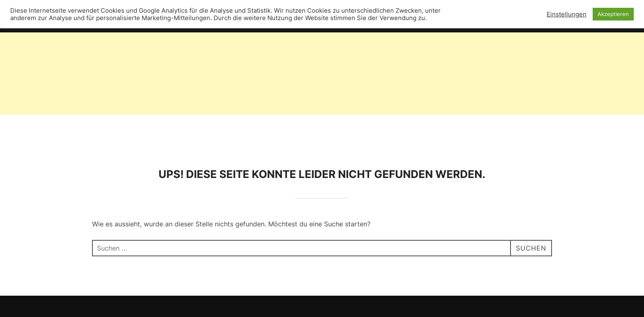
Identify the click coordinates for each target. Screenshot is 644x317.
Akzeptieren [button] (613, 14)
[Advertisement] (246, 57)
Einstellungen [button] (567, 14)
